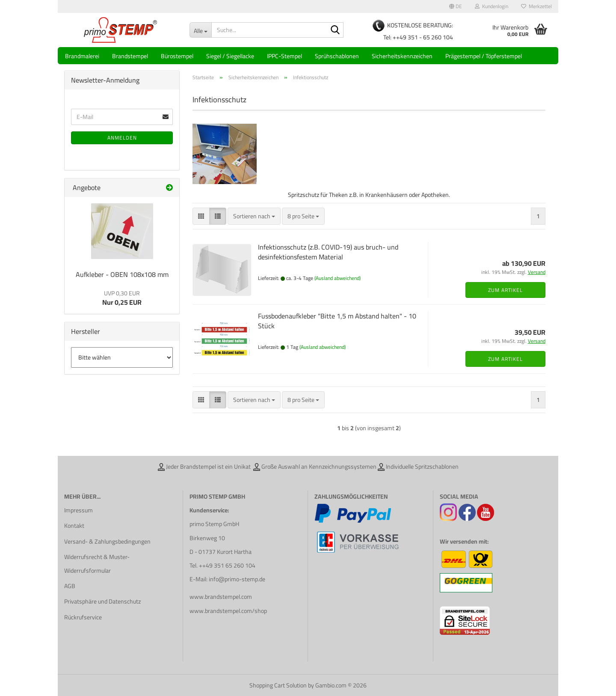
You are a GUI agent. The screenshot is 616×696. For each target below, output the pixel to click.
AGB (70, 586)
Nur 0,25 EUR (122, 298)
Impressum (78, 510)
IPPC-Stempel (284, 56)
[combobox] (254, 216)
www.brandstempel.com (221, 597)
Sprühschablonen (337, 56)
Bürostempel (177, 56)
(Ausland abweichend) (338, 278)
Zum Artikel (505, 290)
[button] (456, 6)
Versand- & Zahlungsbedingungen (107, 541)
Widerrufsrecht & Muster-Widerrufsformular (97, 564)
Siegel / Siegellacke (230, 56)
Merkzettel (536, 6)
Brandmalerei (82, 56)
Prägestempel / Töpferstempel (484, 56)
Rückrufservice (83, 617)
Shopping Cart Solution (278, 685)
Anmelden (122, 138)
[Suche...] (200, 30)
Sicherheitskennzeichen (402, 56)
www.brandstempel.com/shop (228, 611)
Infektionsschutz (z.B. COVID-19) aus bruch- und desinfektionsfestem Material (328, 252)
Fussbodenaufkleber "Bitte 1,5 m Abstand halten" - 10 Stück (337, 321)
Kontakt (74, 526)
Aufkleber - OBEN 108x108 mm (122, 274)
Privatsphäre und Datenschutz (102, 601)
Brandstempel (130, 56)
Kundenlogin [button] (492, 6)
